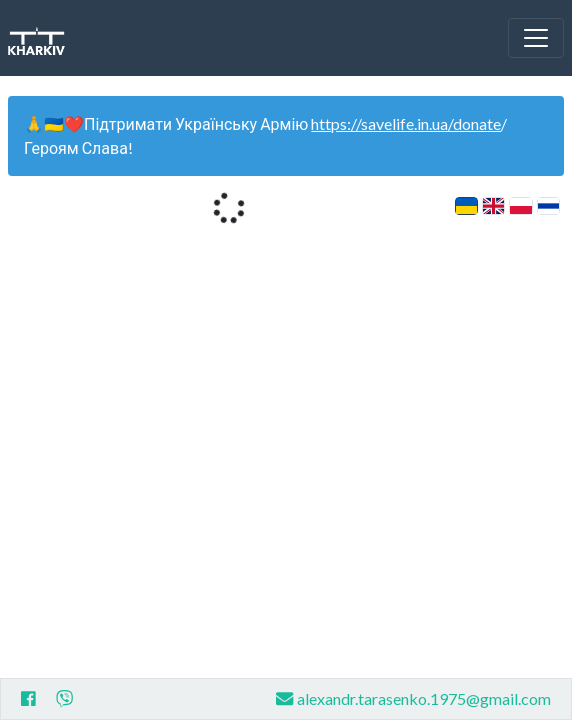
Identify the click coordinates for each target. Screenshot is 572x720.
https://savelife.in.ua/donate (406, 123)
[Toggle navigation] (536, 38)
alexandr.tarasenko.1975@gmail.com (413, 698)
